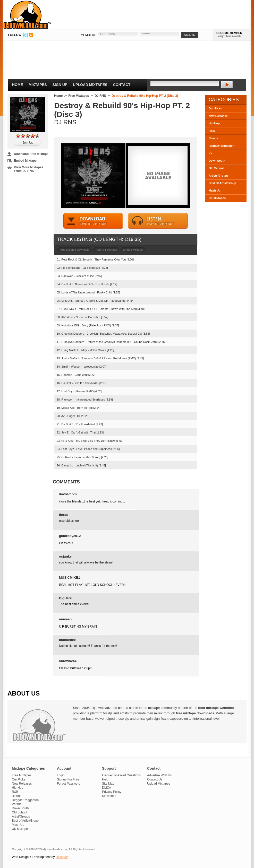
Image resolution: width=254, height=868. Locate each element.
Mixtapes (38, 85)
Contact (122, 85)
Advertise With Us (159, 775)
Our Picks (215, 108)
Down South (217, 161)
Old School (216, 168)
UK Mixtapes (217, 198)
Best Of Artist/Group (222, 183)
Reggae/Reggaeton (222, 146)
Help (105, 779)
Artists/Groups (219, 176)
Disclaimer (109, 796)
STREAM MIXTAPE (158, 221)
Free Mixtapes (79, 96)
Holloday (62, 857)
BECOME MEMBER (229, 33)
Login (61, 775)
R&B (212, 131)
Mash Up (215, 190)
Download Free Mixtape (31, 154)
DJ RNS (100, 96)
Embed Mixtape (25, 161)
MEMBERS (88, 35)
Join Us (28, 143)
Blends (213, 138)
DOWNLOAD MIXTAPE (93, 221)
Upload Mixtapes (90, 85)
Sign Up (60, 85)
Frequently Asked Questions (121, 775)
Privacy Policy (112, 792)
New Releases (218, 116)
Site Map (108, 784)
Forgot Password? (229, 36)
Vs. (211, 153)
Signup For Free (68, 779)
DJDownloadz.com (27, 15)
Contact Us (155, 779)
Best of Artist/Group (25, 821)
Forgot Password (69, 784)
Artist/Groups (21, 817)
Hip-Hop (214, 123)
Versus (17, 804)
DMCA (107, 788)
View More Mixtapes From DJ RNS (29, 169)
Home (18, 85)
